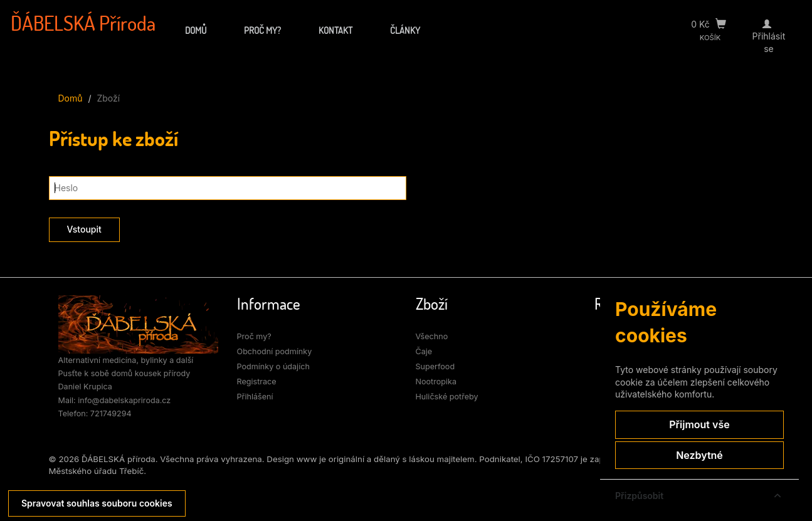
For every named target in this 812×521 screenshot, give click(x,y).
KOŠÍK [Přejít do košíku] (710, 38)
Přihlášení (255, 397)
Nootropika (436, 382)
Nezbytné (699, 455)
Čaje (424, 351)
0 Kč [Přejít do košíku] (709, 24)
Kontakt (335, 30)
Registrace (257, 382)
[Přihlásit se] (768, 24)
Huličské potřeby (447, 397)
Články (405, 30)
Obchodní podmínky (275, 351)
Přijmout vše (699, 424)
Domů (196, 30)
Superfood (435, 366)
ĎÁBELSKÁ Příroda (83, 23)
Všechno (432, 336)
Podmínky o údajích (274, 366)
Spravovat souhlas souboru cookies (97, 503)
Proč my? (262, 30)
